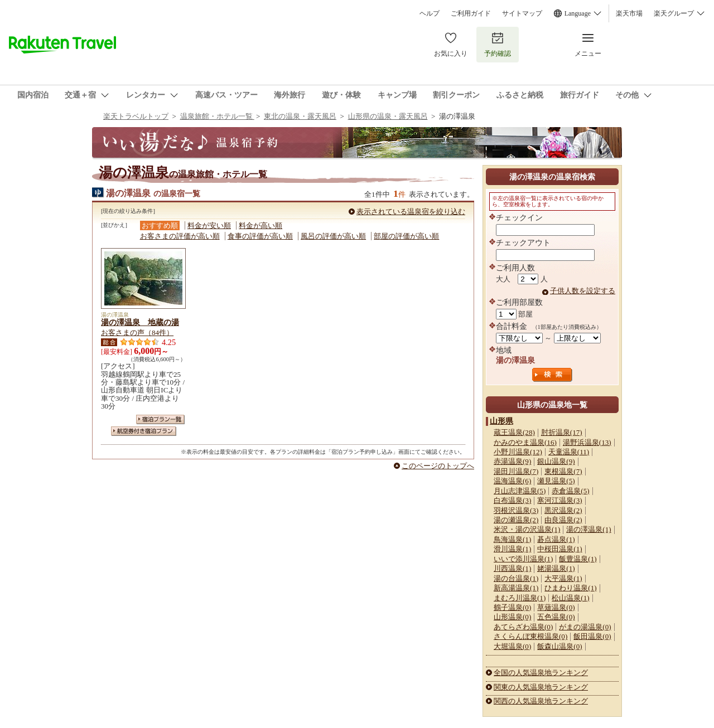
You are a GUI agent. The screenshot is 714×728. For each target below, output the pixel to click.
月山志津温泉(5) (520, 491)
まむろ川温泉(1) (520, 598)
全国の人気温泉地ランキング (541, 673)
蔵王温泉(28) (514, 432)
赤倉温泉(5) (570, 491)
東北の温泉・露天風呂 (300, 116)
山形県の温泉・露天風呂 (388, 116)
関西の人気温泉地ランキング (541, 701)
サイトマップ (522, 13)
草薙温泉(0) (556, 607)
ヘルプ (430, 13)
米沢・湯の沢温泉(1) (527, 529)
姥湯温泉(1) (556, 568)
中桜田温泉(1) (559, 549)
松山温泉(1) (570, 598)
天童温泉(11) (569, 452)
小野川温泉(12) (518, 452)
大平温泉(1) (563, 578)
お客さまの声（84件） (137, 333)
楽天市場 (629, 13)
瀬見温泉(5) (556, 481)
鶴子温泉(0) (512, 607)
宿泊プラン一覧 (160, 419)
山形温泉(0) (512, 617)
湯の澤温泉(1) (588, 529)
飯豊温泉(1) (578, 559)
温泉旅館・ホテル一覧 (217, 116)
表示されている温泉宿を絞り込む (411, 212)
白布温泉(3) (512, 500)
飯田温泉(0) (592, 636)
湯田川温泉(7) (516, 471)
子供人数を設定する (583, 291)
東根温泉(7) (563, 471)
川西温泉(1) (512, 568)
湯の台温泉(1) (516, 578)
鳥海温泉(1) (512, 539)
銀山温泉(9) (556, 461)
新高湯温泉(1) (516, 588)
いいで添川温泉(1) (523, 559)
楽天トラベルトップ (136, 116)
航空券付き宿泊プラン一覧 (144, 431)
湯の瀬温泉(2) (516, 520)
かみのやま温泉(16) (525, 442)
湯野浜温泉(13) (587, 442)
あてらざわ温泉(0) (523, 627)
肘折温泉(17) (562, 432)
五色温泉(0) (556, 617)
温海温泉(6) (512, 481)
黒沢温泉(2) (563, 510)
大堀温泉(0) (512, 646)
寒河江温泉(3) (559, 500)
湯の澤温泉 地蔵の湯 (140, 322)
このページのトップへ (438, 466)
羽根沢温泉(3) (516, 510)
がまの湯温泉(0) (585, 627)
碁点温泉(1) (556, 539)
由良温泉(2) (563, 520)
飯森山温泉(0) (559, 646)
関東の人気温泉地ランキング (541, 687)
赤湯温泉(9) (512, 461)
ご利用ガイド (471, 13)
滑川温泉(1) (512, 549)
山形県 (501, 421)
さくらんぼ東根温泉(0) (530, 636)
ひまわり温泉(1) (570, 588)
